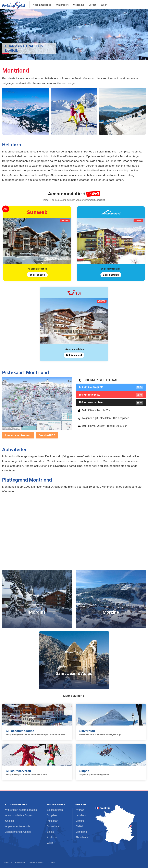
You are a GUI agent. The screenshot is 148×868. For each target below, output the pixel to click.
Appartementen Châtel (18, 832)
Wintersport (62, 5)
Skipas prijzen (55, 810)
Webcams (79, 5)
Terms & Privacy (37, 863)
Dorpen (92, 5)
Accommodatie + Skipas (19, 815)
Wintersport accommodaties (21, 810)
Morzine (80, 821)
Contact (53, 863)
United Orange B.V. (16, 863)
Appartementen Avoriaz (18, 826)
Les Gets (81, 815)
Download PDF (47, 435)
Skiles (50, 832)
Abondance (82, 837)
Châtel (79, 826)
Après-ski (52, 837)
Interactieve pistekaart (18, 435)
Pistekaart (53, 821)
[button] (26, 111)
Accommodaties (42, 5)
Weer (104, 5)
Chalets (10, 821)
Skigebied (53, 815)
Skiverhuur (53, 826)
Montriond (81, 832)
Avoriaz (80, 810)
